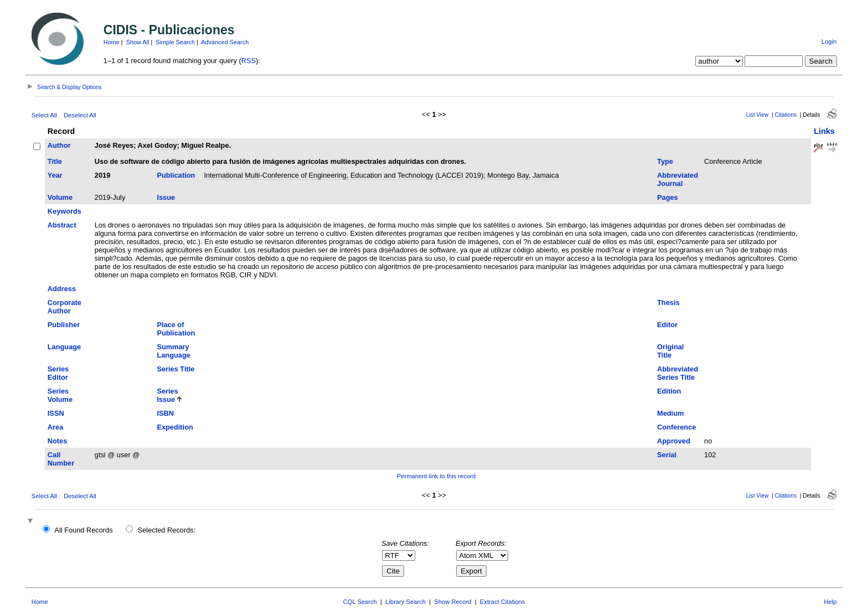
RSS (249, 61)
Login (829, 42)
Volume (60, 197)
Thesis (668, 303)
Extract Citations (502, 602)
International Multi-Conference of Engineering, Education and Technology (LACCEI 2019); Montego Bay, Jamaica (381, 175)
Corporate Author (64, 307)
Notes (58, 441)
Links (824, 131)
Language (64, 347)
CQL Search (360, 602)
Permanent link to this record (436, 476)
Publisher (64, 325)
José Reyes (114, 145)
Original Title (670, 351)
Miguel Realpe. (206, 145)
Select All (44, 115)
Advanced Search (225, 42)
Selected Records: (167, 530)
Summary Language (173, 351)
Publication (176, 175)
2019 (102, 175)
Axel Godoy (157, 145)
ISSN (56, 413)
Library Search (405, 602)
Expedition (175, 427)
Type (665, 161)
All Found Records (83, 530)
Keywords (64, 211)
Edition (669, 391)
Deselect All (80, 115)
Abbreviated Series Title (678, 373)
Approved (674, 441)
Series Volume (60, 395)
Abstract (62, 225)
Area (55, 427)
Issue (166, 197)
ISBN (165, 413)
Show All (138, 42)
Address (62, 289)
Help (830, 602)
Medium (670, 413)
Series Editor (58, 373)
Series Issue (167, 395)
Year (55, 175)
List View (758, 115)
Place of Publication (176, 329)
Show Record (453, 602)
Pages (668, 197)
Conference (676, 427)
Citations (786, 115)
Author (59, 145)
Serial (667, 455)
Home (112, 42)
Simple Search (175, 42)
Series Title (175, 369)
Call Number (61, 459)
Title (55, 161)
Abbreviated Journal (678, 179)
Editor (667, 325)
